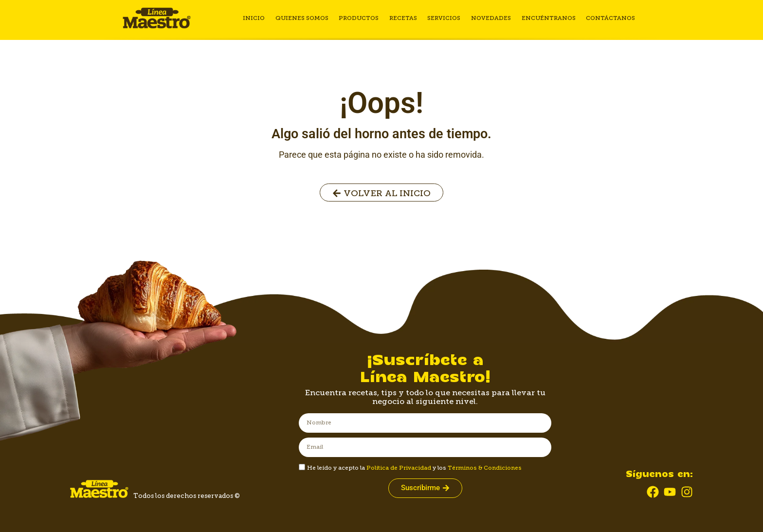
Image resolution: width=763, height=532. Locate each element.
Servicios (445, 18)
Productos (362, 18)
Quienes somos (305, 18)
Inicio (258, 18)
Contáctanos (609, 18)
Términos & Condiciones (485, 468)
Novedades (491, 18)
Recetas (405, 18)
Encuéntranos (548, 18)
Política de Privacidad (399, 468)
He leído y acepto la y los (414, 468)
